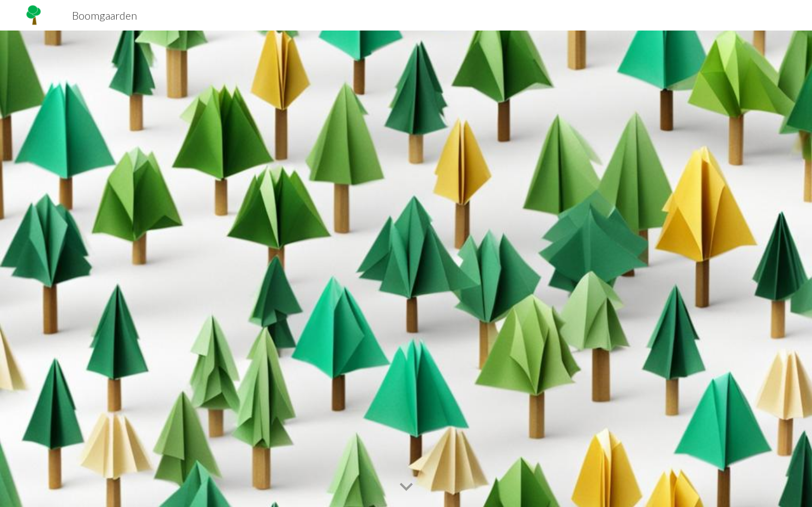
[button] (406, 487)
